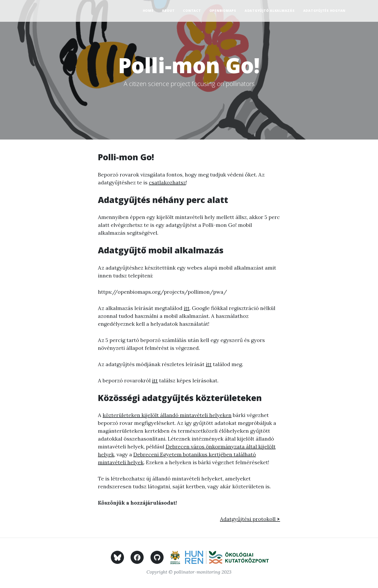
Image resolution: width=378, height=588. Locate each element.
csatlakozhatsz (167, 182)
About (168, 11)
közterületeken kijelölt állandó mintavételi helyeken (167, 415)
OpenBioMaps (223, 11)
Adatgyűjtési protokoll (250, 519)
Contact (192, 11)
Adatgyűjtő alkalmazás (270, 11)
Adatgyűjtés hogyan (324, 11)
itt (187, 308)
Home (148, 11)
